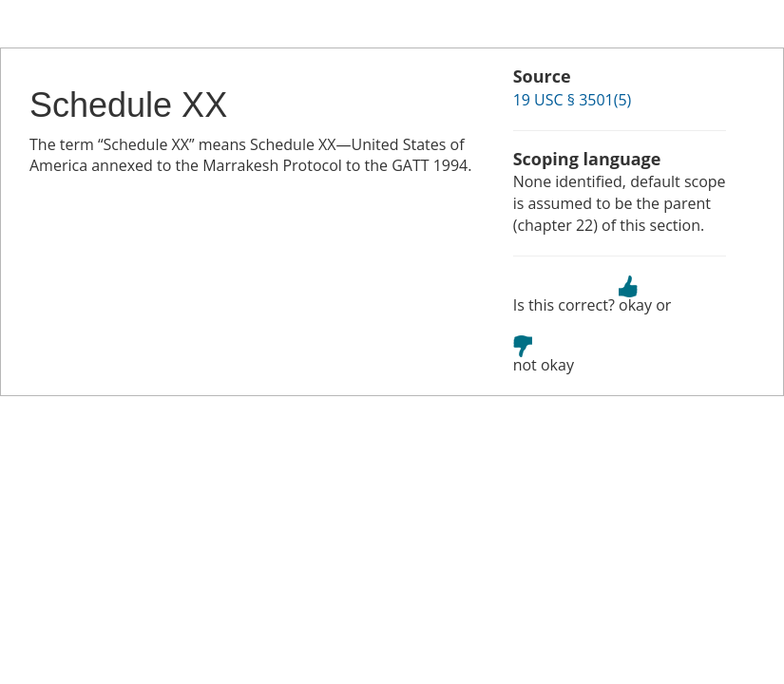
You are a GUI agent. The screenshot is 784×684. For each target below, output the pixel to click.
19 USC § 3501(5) (573, 100)
